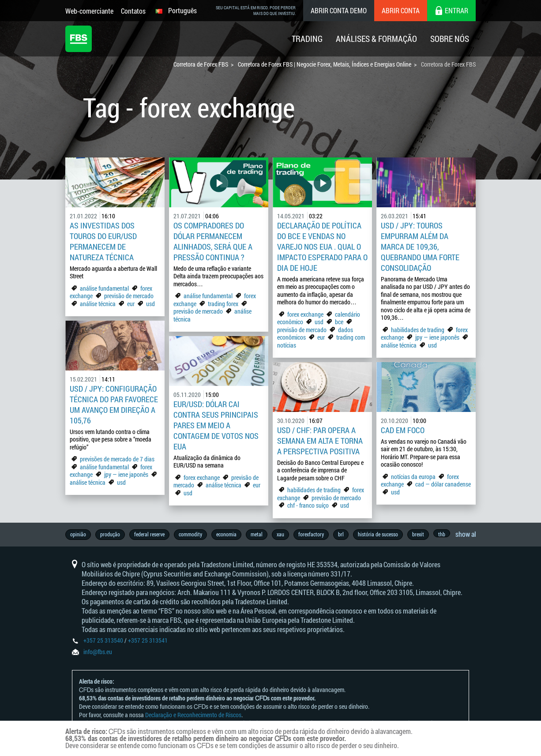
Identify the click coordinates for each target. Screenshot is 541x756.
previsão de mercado (129, 296)
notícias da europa (413, 477)
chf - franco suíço (308, 505)
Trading (307, 39)
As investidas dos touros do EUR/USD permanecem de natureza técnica (103, 241)
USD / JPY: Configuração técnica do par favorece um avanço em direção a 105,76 (114, 404)
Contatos (133, 11)
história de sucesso (378, 534)
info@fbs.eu (98, 652)
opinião (78, 534)
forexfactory (311, 534)
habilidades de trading (418, 330)
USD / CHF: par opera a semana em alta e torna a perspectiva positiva (320, 441)
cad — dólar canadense (443, 484)
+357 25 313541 (148, 640)
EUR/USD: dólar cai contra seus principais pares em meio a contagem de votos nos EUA (216, 425)
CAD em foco (404, 430)
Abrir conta (401, 10)
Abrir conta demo (339, 10)
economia (226, 534)
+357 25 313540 (103, 640)
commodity (190, 534)
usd (150, 304)
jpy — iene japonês (437, 337)
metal (257, 534)
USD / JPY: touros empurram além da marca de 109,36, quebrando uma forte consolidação (420, 247)
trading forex (223, 304)
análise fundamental (104, 288)
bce (339, 322)
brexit (418, 534)
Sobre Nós (450, 39)
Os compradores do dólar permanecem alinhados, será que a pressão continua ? (213, 241)
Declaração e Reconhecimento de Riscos (193, 715)
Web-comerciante (89, 11)
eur (131, 304)
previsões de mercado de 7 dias (117, 459)
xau (280, 534)
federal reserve (149, 534)
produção (110, 534)
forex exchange (305, 314)
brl (341, 534)
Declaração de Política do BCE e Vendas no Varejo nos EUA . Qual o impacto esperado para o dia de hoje (322, 247)
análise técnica (98, 304)
